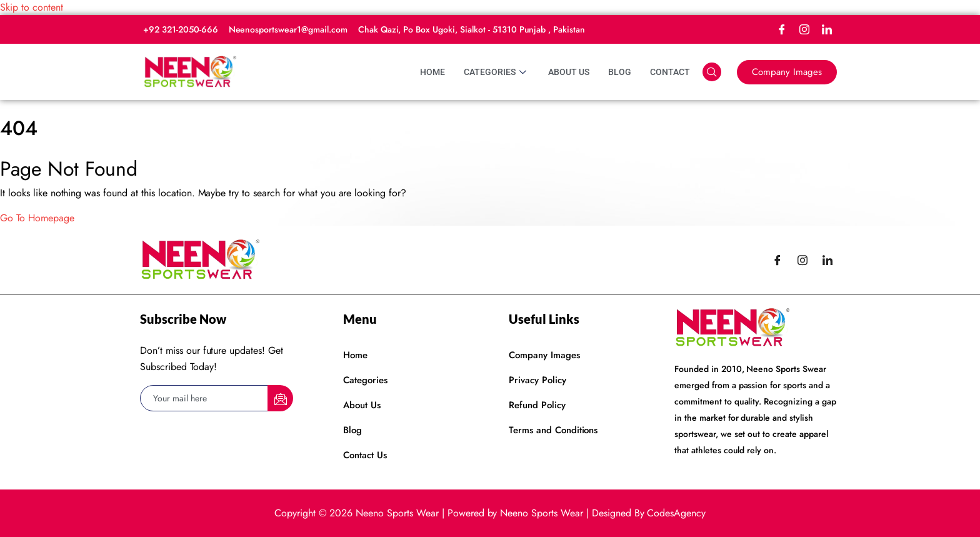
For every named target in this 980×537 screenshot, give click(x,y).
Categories (497, 72)
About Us (569, 72)
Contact (670, 72)
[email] (204, 398)
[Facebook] (782, 29)
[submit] (280, 398)
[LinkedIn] (827, 29)
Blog (620, 72)
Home (432, 72)
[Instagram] (804, 29)
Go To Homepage (37, 218)
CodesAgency (676, 513)
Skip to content (32, 7)
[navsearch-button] (712, 72)
